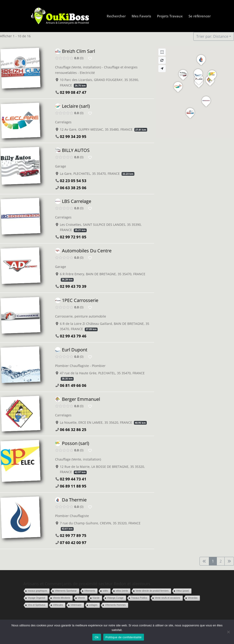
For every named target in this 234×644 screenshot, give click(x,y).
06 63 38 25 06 (73, 187)
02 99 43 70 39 (73, 287)
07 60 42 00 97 (73, 543)
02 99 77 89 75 (73, 536)
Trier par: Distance (212, 36)
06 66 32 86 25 (73, 430)
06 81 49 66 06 (73, 385)
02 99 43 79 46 (73, 336)
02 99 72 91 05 (73, 237)
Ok (97, 637)
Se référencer (200, 16)
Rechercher (116, 16)
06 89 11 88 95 (73, 486)
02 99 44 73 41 (73, 479)
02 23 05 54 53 (73, 180)
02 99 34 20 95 (73, 136)
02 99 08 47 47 (73, 92)
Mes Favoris (141, 16)
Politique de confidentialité (124, 637)
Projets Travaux (170, 16)
